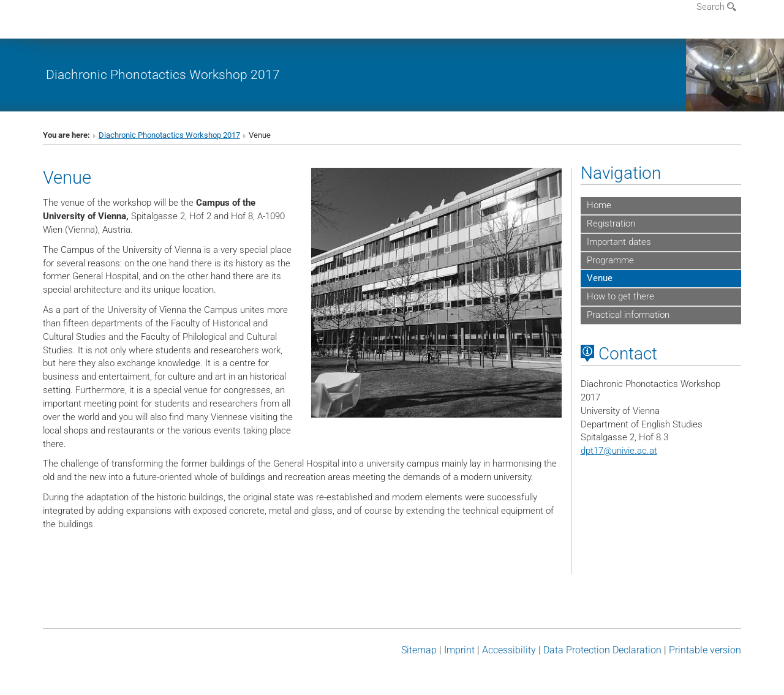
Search (716, 7)
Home (599, 205)
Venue (600, 278)
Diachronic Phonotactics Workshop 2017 (163, 74)
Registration (611, 224)
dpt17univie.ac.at (619, 451)
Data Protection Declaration (602, 650)
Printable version (705, 650)
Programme (610, 260)
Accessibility (509, 650)
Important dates (619, 242)
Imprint (459, 650)
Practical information (628, 315)
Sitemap (419, 650)
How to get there (620, 296)
